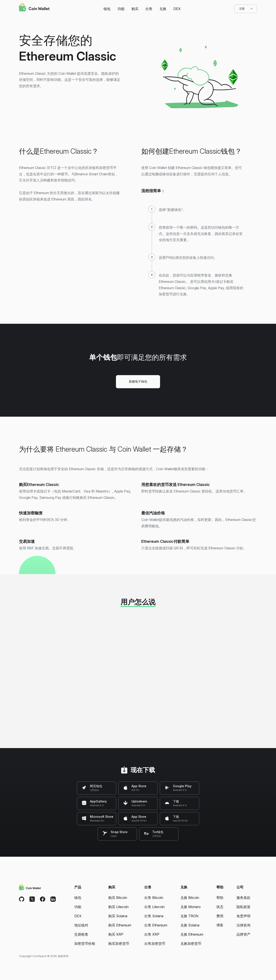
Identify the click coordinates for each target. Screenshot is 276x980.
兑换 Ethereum (192, 934)
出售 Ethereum (156, 925)
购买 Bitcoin (118, 898)
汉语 (246, 9)
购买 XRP (116, 934)
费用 (220, 916)
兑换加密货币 (191, 943)
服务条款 (243, 898)
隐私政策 (243, 907)
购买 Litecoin (118, 907)
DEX (177, 9)
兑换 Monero (191, 907)
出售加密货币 (155, 943)
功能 (121, 9)
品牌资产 (243, 934)
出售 (149, 9)
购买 (135, 9)
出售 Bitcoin (154, 898)
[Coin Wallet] (34, 8)
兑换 (163, 9)
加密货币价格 (85, 943)
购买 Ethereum (120, 925)
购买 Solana (118, 916)
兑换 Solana (190, 925)
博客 (220, 925)
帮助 (220, 898)
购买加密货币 (119, 943)
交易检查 (81, 934)
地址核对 (81, 925)
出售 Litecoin (154, 907)
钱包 (107, 9)
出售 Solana (154, 916)
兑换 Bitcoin (190, 898)
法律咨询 (243, 925)
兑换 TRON (189, 916)
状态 (220, 907)
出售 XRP (152, 934)
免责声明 (243, 916)
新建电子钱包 (138, 381)
